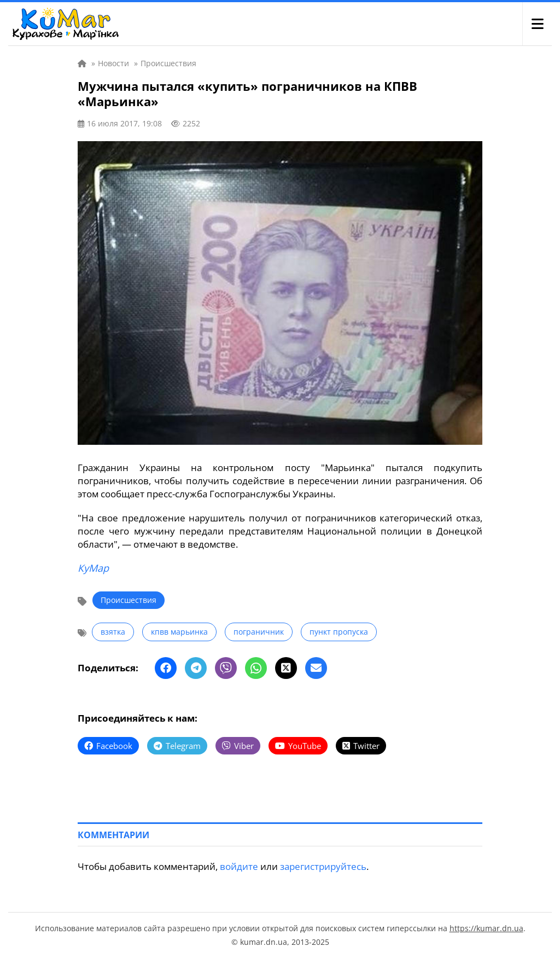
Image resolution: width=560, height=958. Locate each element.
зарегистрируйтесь (323, 866)
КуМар (93, 568)
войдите (239, 866)
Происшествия (129, 600)
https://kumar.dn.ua (486, 928)
